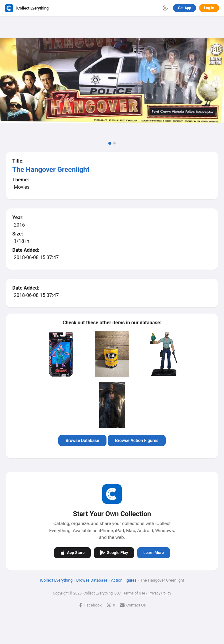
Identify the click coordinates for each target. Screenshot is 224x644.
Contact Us (133, 605)
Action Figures (124, 580)
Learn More (153, 553)
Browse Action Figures (137, 441)
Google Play (114, 552)
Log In (209, 8)
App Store (72, 552)
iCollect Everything (56, 580)
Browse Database (82, 441)
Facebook (90, 605)
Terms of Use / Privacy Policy (147, 593)
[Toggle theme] (165, 8)
